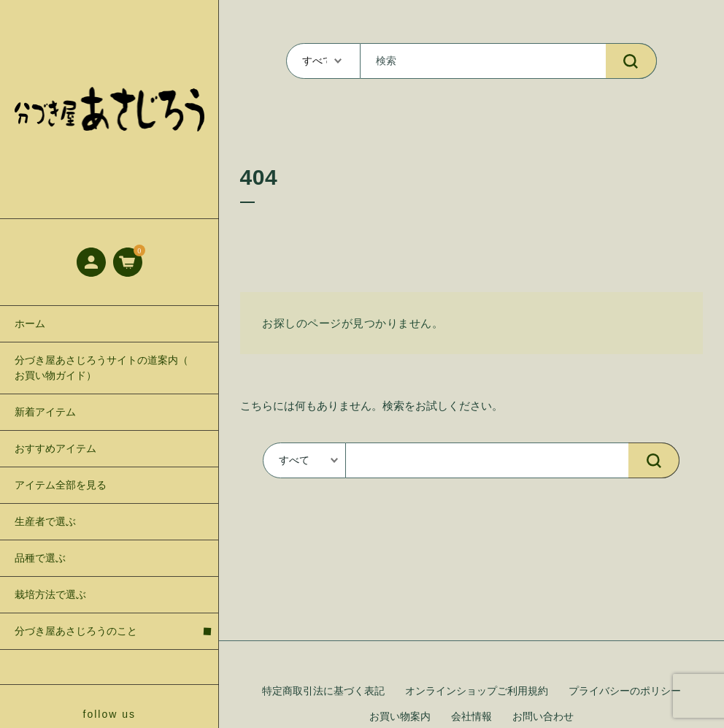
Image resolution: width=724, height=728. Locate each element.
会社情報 (471, 717)
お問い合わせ (543, 717)
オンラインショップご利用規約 (477, 691)
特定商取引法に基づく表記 (323, 691)
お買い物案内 (400, 717)
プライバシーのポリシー (625, 691)
